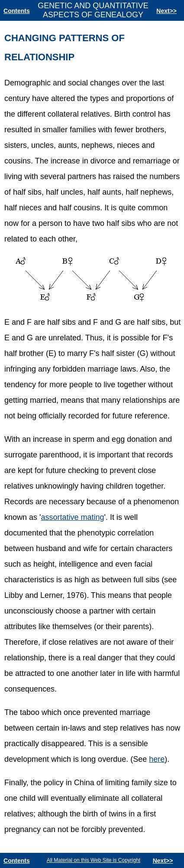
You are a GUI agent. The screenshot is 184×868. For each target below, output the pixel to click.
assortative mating (72, 517)
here (157, 759)
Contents (17, 11)
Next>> (166, 11)
